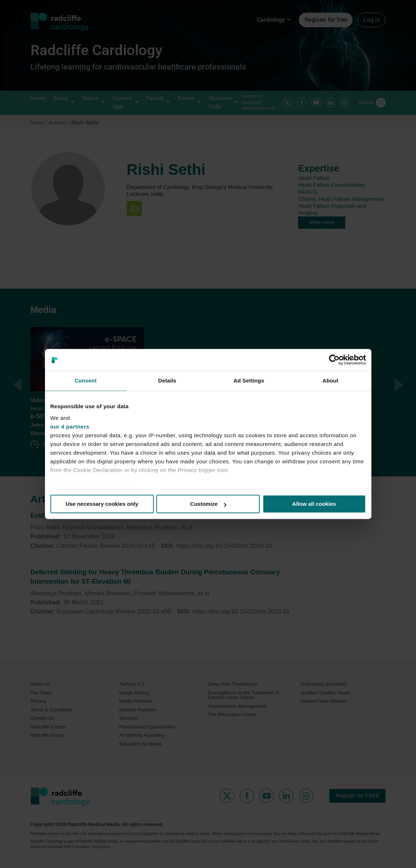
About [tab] (330, 381)
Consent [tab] (86, 381)
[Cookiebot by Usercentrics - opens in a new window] (334, 360)
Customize (208, 504)
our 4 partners (70, 427)
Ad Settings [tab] (249, 381)
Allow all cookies (314, 504)
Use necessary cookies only (102, 504)
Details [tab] (167, 381)
